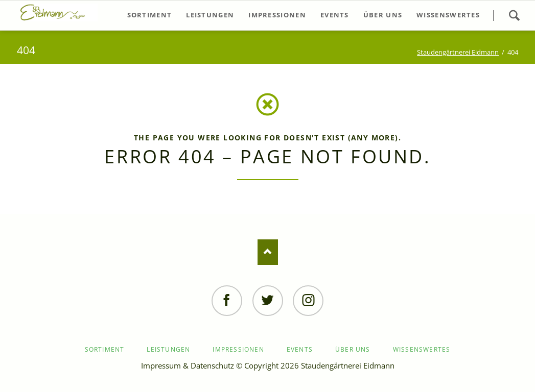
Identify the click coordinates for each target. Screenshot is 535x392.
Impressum (161, 365)
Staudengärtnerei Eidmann (458, 52)
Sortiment (105, 349)
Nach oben (268, 252)
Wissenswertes (422, 349)
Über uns (353, 349)
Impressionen (238, 349)
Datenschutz (212, 365)
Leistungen (168, 349)
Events (300, 349)
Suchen (514, 15)
